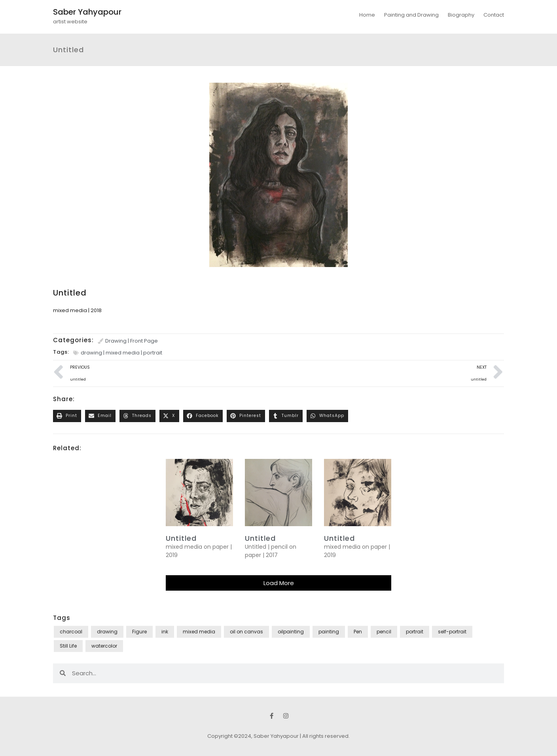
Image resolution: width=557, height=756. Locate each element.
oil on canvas (246, 632)
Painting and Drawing (411, 15)
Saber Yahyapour (87, 12)
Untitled (260, 538)
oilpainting (291, 632)
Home (367, 15)
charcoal (71, 632)
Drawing (116, 341)
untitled (181, 538)
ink (165, 632)
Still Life (68, 646)
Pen (358, 632)
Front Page (144, 341)
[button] (67, 416)
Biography (461, 15)
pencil (384, 632)
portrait (153, 353)
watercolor (104, 646)
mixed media (123, 353)
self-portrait (452, 632)
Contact (494, 15)
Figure (139, 632)
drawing (91, 353)
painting (329, 632)
